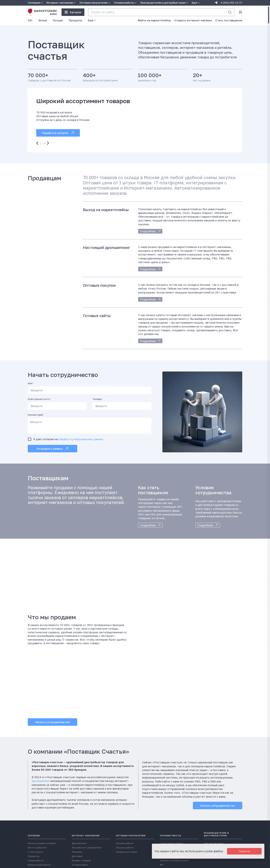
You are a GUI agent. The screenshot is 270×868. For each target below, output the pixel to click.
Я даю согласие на (68, 439)
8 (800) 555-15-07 (231, 3)
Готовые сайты (80, 865)
